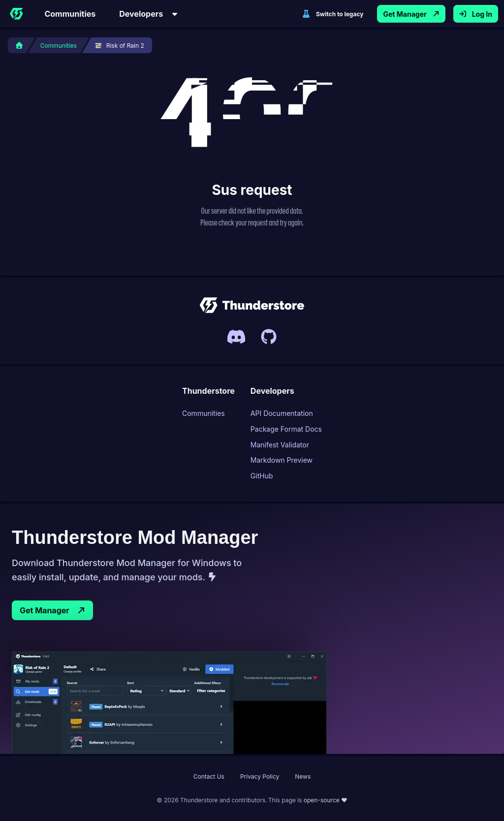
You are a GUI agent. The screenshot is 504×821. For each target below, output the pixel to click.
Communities (70, 14)
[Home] (16, 14)
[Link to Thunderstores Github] (269, 337)
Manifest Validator (280, 445)
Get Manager (52, 610)
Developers (149, 14)
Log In (476, 14)
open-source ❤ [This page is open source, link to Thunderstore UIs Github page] (326, 800)
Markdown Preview (282, 460)
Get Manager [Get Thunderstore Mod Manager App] (411, 14)
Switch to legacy (333, 14)
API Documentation (282, 413)
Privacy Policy (260, 776)
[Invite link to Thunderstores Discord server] (236, 337)
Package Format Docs (286, 429)
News (303, 776)
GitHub (262, 476)
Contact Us (209, 776)
